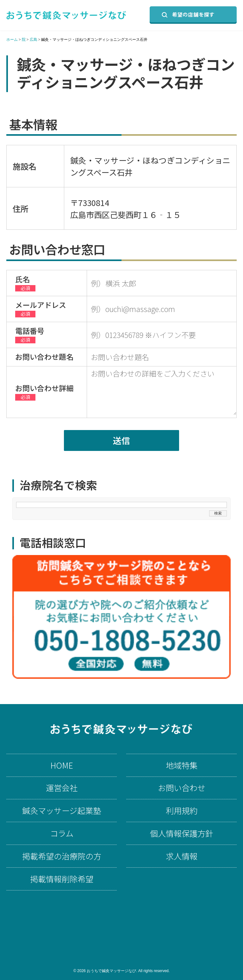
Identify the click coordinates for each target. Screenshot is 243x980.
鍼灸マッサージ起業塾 (62, 811)
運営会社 (62, 788)
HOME (62, 765)
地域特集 (182, 765)
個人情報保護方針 (182, 833)
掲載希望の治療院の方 (62, 856)
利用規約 (182, 811)
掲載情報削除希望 (62, 879)
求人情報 (182, 856)
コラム (62, 833)
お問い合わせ (182, 788)
